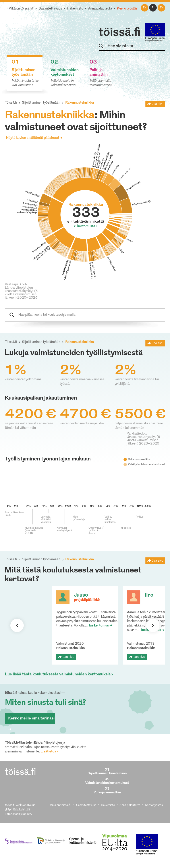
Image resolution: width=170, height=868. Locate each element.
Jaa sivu (158, 104)
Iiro (149, 595)
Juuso (81, 595)
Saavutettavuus (50, 9)
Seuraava (17, 625)
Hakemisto (75, 9)
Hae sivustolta (103, 46)
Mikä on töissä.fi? (21, 9)
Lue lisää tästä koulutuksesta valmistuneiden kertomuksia (58, 674)
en (145, 8)
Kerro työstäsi (128, 9)
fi (153, 8)
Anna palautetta (100, 9)
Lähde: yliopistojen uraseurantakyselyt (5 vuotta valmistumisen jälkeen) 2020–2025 (21, 293)
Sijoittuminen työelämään (41, 103)
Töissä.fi (11, 103)
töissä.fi (120, 33)
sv (161, 8)
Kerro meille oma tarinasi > (31, 720)
